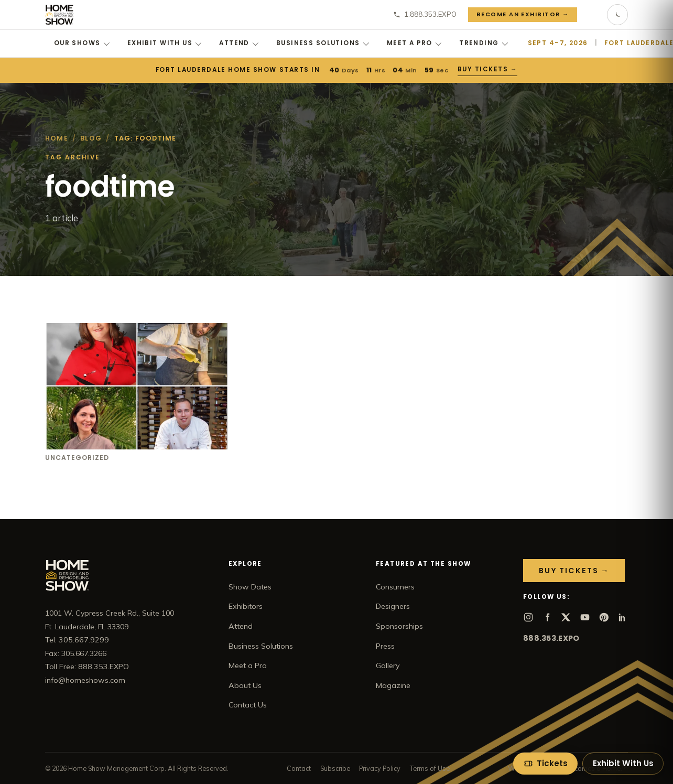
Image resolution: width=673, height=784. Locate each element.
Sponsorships (399, 626)
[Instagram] (528, 617)
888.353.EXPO (551, 638)
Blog (91, 138)
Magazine (393, 685)
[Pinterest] (604, 617)
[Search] (592, 15)
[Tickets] (545, 764)
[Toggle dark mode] (617, 15)
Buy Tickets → (488, 69)
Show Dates (250, 587)
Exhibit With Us (165, 43)
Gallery (388, 665)
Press (385, 646)
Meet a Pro (414, 43)
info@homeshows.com (85, 680)
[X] (566, 617)
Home (57, 138)
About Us (245, 685)
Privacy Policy (380, 768)
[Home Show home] (59, 15)
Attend (239, 43)
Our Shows (82, 43)
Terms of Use (430, 768)
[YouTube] (585, 617)
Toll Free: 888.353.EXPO (87, 667)
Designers (393, 606)
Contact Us (248, 705)
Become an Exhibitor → (523, 14)
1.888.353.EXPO (425, 14)
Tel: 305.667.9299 (77, 640)
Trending (484, 43)
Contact (299, 768)
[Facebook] (547, 617)
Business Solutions (323, 43)
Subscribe (335, 768)
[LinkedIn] (623, 617)
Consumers (395, 587)
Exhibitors (246, 606)
